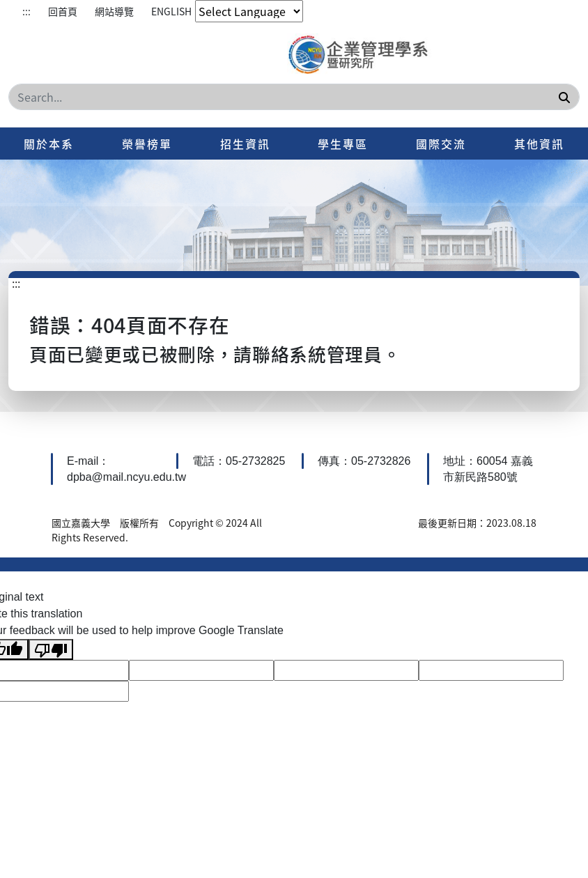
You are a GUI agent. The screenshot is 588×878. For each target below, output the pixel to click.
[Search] (294, 97)
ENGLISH (171, 11)
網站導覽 (114, 11)
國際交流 (441, 144)
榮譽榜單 (147, 144)
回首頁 (63, 11)
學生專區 (343, 144)
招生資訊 (245, 144)
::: (26, 11)
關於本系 (49, 144)
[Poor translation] (51, 650)
